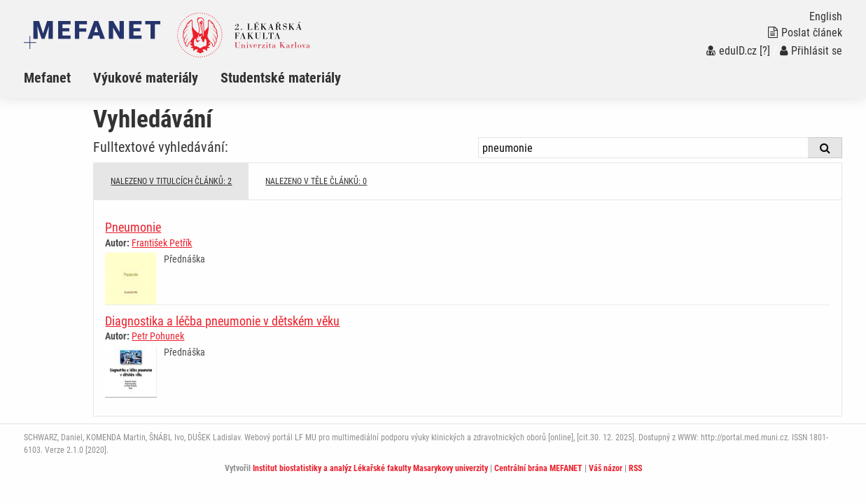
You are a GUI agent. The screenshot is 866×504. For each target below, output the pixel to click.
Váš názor (606, 468)
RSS (635, 468)
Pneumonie (133, 227)
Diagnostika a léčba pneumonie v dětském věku (222, 321)
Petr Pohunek (158, 336)
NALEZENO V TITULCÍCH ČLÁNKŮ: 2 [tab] (171, 181)
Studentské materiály (281, 78)
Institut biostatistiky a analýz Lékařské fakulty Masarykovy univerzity (370, 468)
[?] (765, 51)
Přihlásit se (811, 51)
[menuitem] (58, 78)
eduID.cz (732, 51)
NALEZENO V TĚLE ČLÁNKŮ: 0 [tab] (316, 181)
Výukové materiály (146, 78)
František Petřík (162, 243)
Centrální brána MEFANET (538, 468)
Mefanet (47, 78)
